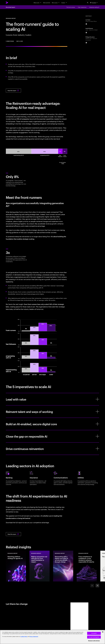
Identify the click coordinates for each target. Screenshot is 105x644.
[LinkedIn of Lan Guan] (86, 24)
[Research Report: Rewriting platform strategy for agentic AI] (16, 566)
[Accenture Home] (10, 3)
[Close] (103, 632)
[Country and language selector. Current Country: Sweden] (94, 3)
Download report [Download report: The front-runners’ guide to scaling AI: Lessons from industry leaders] (10, 7)
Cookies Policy (24, 637)
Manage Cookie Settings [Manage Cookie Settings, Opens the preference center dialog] (94, 641)
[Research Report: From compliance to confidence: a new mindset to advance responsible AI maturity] (87, 566)
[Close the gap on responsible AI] (52, 436)
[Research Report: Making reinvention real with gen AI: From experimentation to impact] (40, 566)
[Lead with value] (52, 399)
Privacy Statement (34, 637)
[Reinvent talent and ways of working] (52, 412)
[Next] (97, 586)
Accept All (94, 633)
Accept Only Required (94, 637)
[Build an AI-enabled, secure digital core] (52, 424)
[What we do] (38, 3)
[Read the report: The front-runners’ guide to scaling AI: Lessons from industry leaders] (13, 90)
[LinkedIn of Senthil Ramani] (86, 33)
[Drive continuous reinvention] (52, 449)
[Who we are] (56, 3)
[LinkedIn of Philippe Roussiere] (86, 43)
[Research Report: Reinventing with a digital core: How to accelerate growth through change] (63, 566)
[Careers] (64, 3)
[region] (52, 637)
